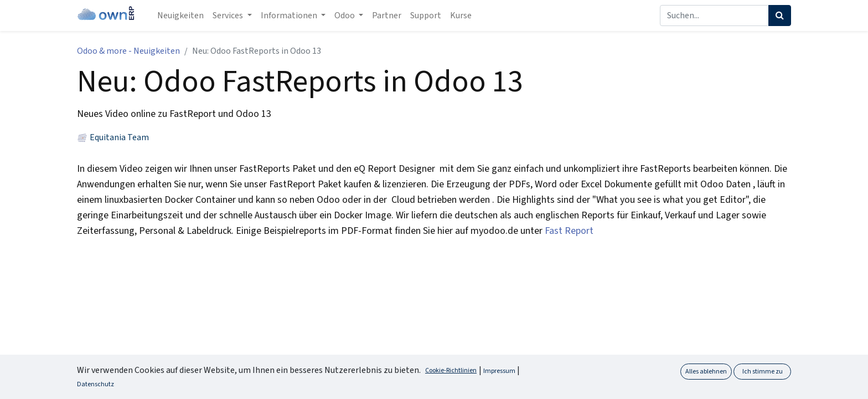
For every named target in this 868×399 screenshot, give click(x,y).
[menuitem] (180, 16)
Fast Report (569, 231)
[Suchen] (780, 16)
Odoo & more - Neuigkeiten (128, 51)
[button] (841, 382)
